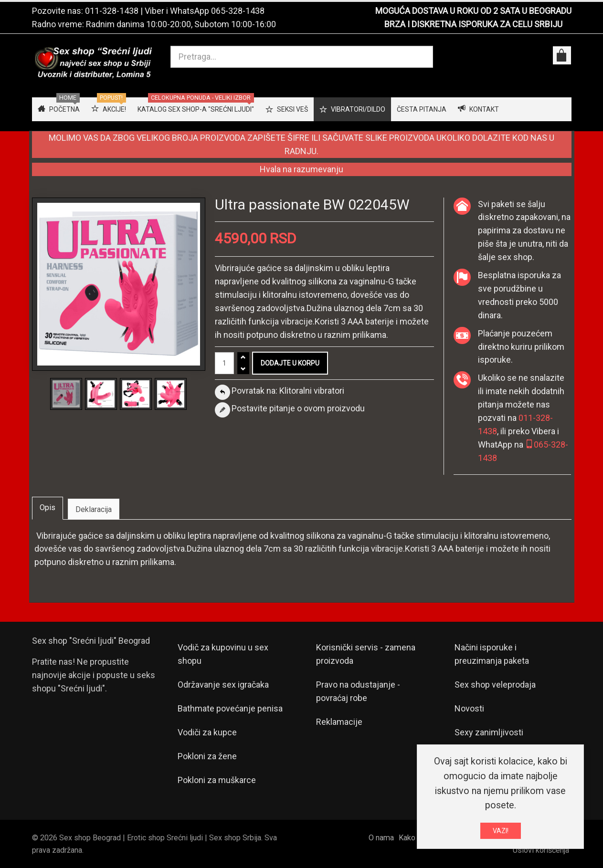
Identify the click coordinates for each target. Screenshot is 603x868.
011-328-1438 (112, 11)
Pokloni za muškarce (217, 780)
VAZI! (501, 832)
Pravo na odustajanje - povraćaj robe (358, 691)
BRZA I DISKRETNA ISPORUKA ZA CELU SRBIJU (473, 24)
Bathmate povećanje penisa (230, 708)
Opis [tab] (48, 507)
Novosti (469, 708)
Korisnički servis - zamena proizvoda (366, 654)
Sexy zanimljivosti (489, 732)
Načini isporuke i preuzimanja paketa (492, 654)
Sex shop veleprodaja (495, 685)
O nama (381, 838)
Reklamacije (339, 722)
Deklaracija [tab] (94, 509)
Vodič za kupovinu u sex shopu (223, 654)
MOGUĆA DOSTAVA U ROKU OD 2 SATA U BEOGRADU (473, 11)
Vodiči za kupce (207, 732)
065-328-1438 (238, 11)
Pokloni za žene (207, 756)
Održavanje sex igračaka (223, 685)
